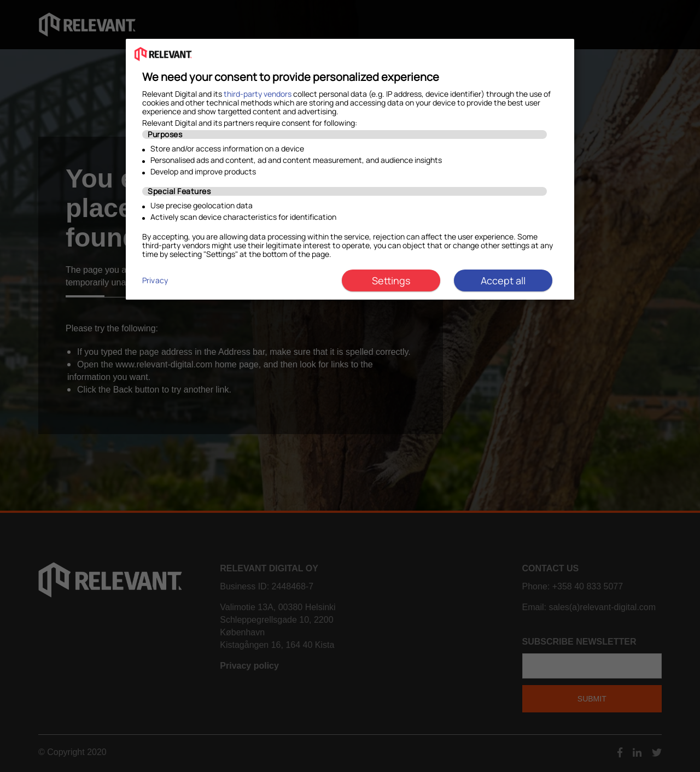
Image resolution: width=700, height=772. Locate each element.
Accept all (503, 280)
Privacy (155, 280)
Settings (391, 280)
